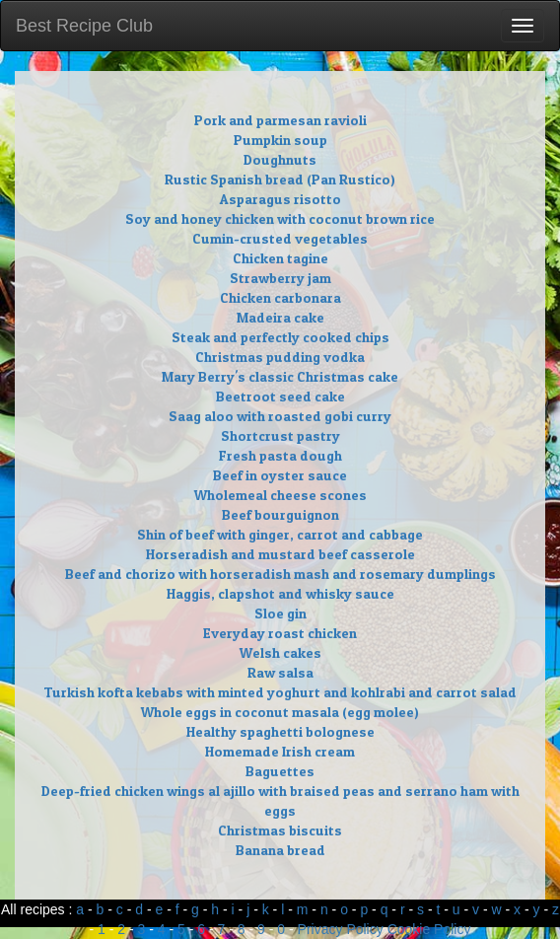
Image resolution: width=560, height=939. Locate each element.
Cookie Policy (429, 929)
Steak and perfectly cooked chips (280, 337)
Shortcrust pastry (280, 435)
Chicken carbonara (280, 297)
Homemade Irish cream (280, 751)
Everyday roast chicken (280, 633)
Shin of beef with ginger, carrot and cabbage (280, 534)
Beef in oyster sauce (280, 475)
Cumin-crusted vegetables (280, 238)
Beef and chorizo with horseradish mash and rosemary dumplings (280, 574)
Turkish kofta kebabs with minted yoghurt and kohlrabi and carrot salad (280, 692)
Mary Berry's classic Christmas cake (280, 376)
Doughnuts (280, 159)
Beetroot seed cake (280, 396)
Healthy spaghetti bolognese (280, 731)
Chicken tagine (280, 258)
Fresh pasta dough (280, 455)
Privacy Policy (341, 929)
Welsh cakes (280, 652)
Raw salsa (280, 672)
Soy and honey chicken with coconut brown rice (280, 218)
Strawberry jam (280, 278)
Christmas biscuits (280, 830)
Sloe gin (280, 613)
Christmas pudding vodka (280, 357)
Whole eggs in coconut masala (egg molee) (280, 712)
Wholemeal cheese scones (280, 495)
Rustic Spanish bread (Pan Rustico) (280, 179)
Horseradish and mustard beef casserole (280, 554)
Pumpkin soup (280, 140)
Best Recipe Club (84, 26)
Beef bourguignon (280, 514)
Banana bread (280, 850)
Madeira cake (280, 317)
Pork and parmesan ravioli (280, 120)
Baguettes (280, 771)
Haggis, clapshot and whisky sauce (280, 593)
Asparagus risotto (280, 199)
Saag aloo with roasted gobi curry (280, 416)
